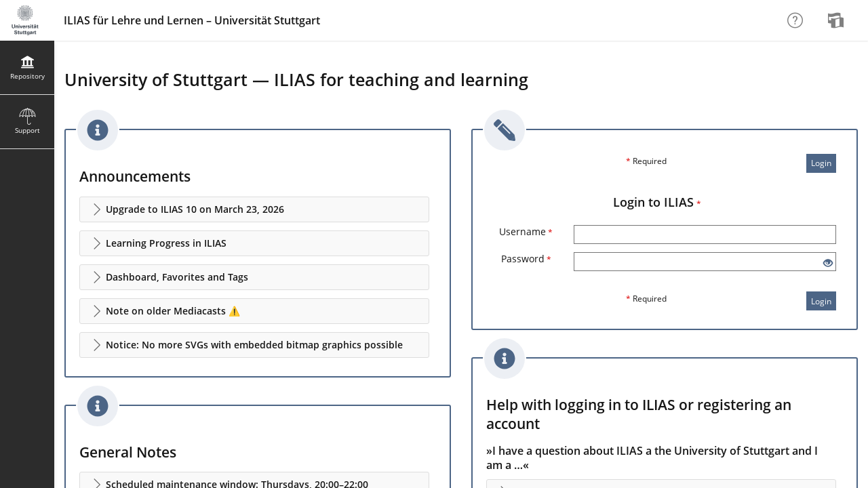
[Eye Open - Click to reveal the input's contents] (828, 263)
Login (821, 163)
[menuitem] (837, 20)
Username (526, 231)
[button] (254, 209)
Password (526, 259)
